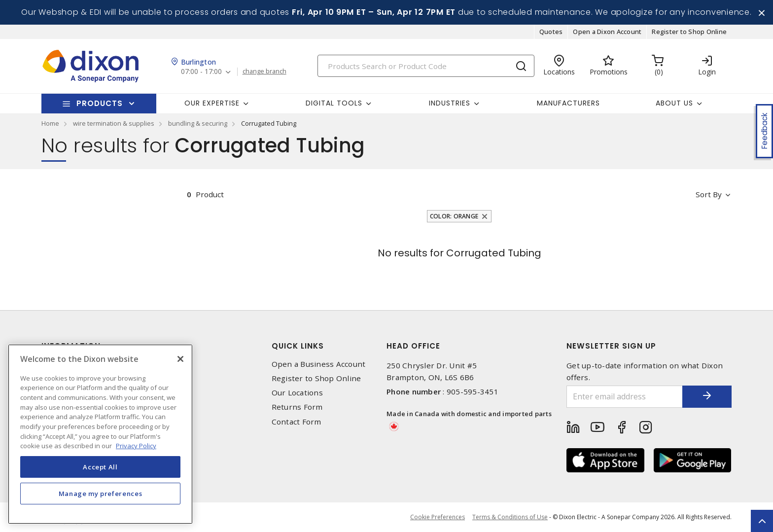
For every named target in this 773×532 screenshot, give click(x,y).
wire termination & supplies (114, 123)
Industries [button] (450, 103)
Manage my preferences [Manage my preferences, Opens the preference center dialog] (101, 494)
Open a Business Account (319, 364)
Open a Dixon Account (607, 32)
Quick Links (298, 346)
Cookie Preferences (438, 517)
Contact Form (297, 422)
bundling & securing (198, 123)
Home (50, 123)
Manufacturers (568, 103)
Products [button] (100, 103)
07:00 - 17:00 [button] (201, 72)
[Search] (426, 66)
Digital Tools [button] (334, 103)
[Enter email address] (625, 397)
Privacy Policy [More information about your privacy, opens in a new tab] (136, 446)
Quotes (551, 32)
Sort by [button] (709, 194)
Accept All (100, 467)
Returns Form (297, 407)
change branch (264, 71)
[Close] (180, 359)
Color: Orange (454, 216)
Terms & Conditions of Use (510, 517)
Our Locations (297, 393)
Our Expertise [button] (212, 103)
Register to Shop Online (689, 32)
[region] (100, 434)
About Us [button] (674, 103)
